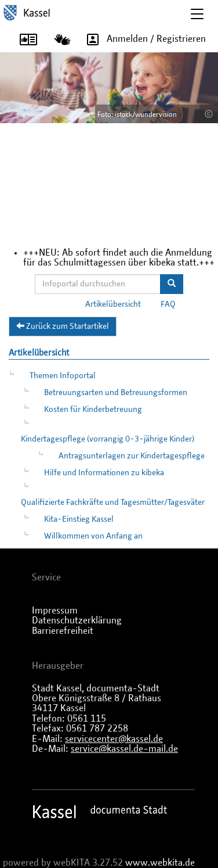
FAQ (168, 304)
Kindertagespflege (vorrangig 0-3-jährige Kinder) (108, 439)
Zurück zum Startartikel (63, 326)
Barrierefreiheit (63, 631)
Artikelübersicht (113, 304)
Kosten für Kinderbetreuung (93, 410)
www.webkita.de (160, 863)
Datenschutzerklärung (77, 620)
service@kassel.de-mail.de (124, 749)
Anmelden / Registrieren (142, 40)
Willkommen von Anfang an (93, 536)
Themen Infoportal (63, 376)
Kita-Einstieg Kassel (79, 519)
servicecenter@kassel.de (114, 739)
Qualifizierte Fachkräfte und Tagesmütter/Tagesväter (113, 503)
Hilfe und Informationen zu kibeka (104, 473)
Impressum (55, 611)
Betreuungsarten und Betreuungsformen (116, 393)
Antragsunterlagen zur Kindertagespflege (132, 456)
